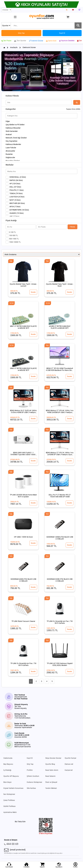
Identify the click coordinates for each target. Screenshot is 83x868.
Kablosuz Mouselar (13, 128)
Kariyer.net (69, 770)
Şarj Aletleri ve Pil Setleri (15, 125)
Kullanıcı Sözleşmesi (34, 782)
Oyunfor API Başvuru (11, 776)
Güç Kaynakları (11, 141)
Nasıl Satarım (50, 776)
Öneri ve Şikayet (51, 782)
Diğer (8, 121)
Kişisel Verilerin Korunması (13, 788)
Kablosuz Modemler (13, 144)
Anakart (9, 134)
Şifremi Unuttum (33, 776)
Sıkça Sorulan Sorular (53, 758)
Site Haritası (31, 788)
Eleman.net (69, 764)
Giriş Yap (30, 764)
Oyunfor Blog (50, 764)
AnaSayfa (14, 47)
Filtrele (72, 227)
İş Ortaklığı (7, 770)
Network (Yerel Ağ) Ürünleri (16, 138)
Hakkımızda (8, 758)
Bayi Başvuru (8, 764)
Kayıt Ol (30, 758)
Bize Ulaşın (7, 782)
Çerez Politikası (9, 800)
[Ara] (78, 25)
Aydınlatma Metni (10, 812)
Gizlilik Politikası (9, 806)
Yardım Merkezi (51, 788)
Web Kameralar (12, 131)
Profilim (30, 770)
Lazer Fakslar (11, 148)
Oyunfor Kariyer (70, 758)
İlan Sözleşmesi (9, 794)
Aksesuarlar (10, 151)
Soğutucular (10, 157)
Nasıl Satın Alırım (52, 770)
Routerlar (9, 154)
